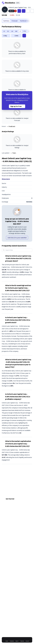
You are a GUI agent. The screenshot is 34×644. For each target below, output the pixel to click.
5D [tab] (8, 31)
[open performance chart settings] (24, 36)
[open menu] (31, 3)
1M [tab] (12, 31)
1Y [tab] (20, 31)
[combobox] (6, 36)
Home (7, 640)
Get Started (10, 499)
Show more (6, 179)
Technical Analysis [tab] (26, 21)
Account (27, 640)
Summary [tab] (6, 21)
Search (17, 640)
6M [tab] (16, 31)
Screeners (12, 640)
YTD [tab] (25, 31)
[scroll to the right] (29, 21)
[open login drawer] (27, 3)
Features (22, 640)
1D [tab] (4, 31)
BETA (18, 3)
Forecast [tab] (15, 21)
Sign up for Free (18, 106)
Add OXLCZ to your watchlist (17, 238)
